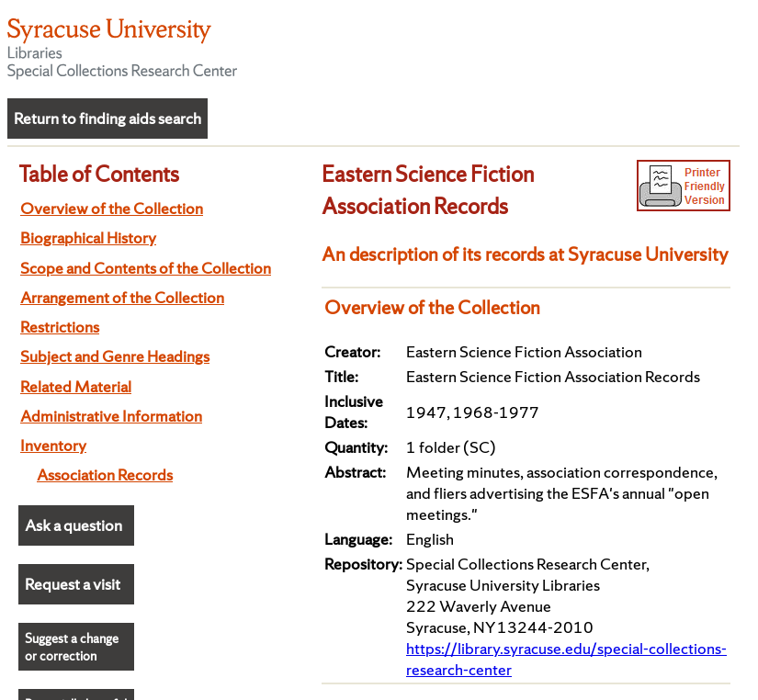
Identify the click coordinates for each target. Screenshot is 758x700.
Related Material (76, 386)
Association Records (105, 474)
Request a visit (73, 584)
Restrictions (60, 327)
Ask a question (74, 525)
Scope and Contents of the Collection (146, 268)
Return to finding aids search (107, 118)
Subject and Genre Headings (115, 356)
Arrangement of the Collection (122, 297)
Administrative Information (111, 416)
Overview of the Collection (112, 208)
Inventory (53, 445)
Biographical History (88, 237)
